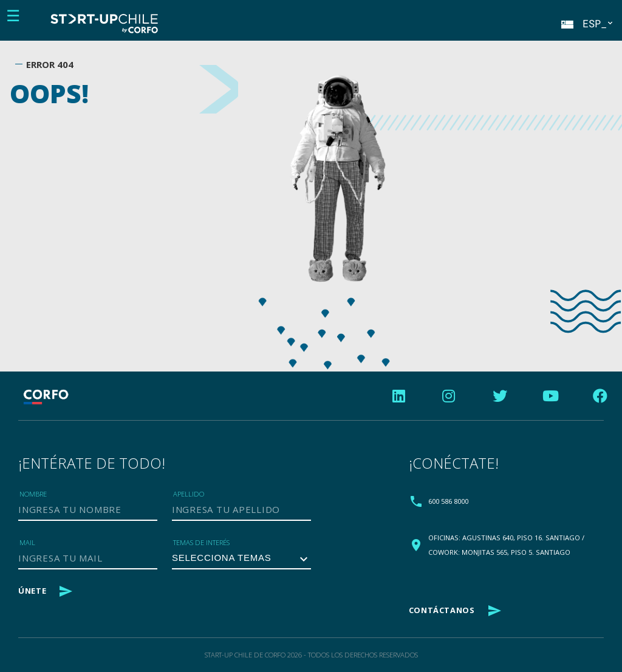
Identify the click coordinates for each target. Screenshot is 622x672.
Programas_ (274, 25)
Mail (27, 542)
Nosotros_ (272, 25)
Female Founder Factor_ (268, 35)
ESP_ (586, 24)
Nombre (33, 494)
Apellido (189, 494)
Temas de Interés (201, 542)
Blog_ (263, 25)
